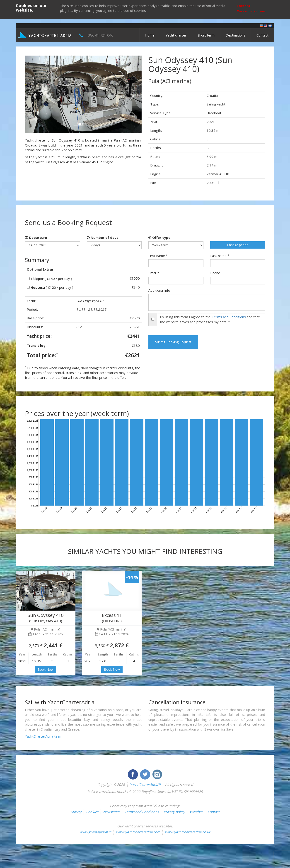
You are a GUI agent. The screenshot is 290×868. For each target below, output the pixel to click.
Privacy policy (174, 812)
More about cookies (251, 11)
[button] (34, 94)
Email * (154, 273)
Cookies (92, 812)
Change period (238, 245)
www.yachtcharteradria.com (138, 832)
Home (150, 35)
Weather (196, 812)
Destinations (236, 35)
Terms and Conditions (229, 317)
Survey (76, 812)
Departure (36, 237)
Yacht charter (176, 35)
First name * (158, 256)
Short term (206, 35)
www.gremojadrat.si (95, 832)
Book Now (46, 669)
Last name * (220, 256)
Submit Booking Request (173, 342)
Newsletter (111, 812)
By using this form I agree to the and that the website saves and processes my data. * (210, 319)
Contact (262, 35)
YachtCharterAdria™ (145, 785)
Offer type (159, 237)
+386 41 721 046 (100, 35)
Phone (215, 273)
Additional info (159, 290)
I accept (244, 6)
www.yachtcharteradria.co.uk (188, 832)
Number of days (103, 237)
